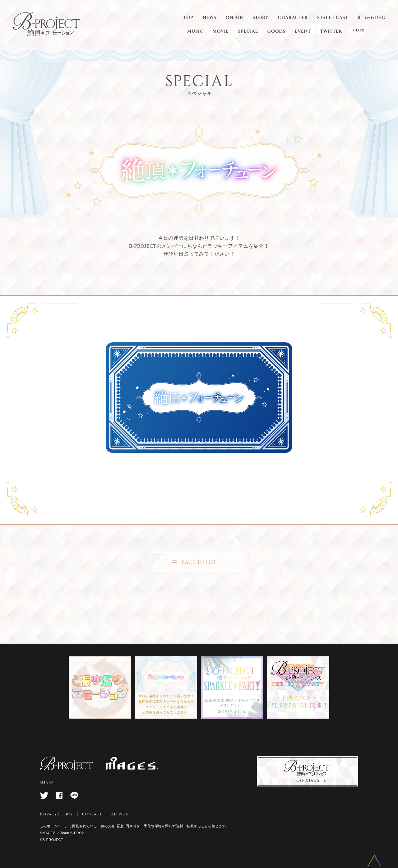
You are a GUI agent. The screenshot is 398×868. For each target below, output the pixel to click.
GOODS (276, 31)
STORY (260, 18)
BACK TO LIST (199, 562)
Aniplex (120, 814)
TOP (188, 18)
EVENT (303, 31)
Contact (92, 814)
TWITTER (331, 31)
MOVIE (220, 31)
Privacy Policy (56, 814)
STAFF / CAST (333, 18)
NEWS (209, 18)
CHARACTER (293, 18)
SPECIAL (248, 31)
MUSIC (195, 31)
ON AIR (234, 18)
